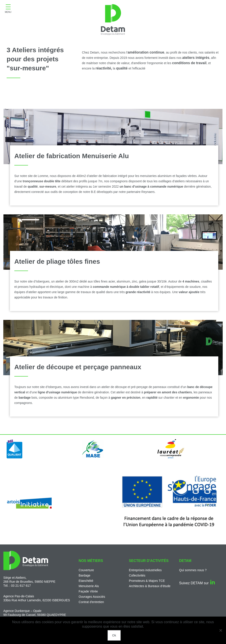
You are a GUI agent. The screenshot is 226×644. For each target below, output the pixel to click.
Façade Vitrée (88, 591)
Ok (114, 635)
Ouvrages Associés (92, 597)
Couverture (86, 570)
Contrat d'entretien (91, 602)
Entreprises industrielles (145, 570)
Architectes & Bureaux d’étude (150, 586)
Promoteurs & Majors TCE (147, 581)
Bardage (84, 575)
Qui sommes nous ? (193, 570)
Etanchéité (86, 581)
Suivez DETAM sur (197, 583)
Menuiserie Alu (89, 586)
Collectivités (137, 575)
